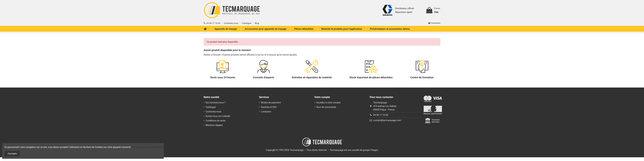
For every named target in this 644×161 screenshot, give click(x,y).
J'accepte (12, 154)
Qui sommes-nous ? (215, 103)
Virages (374, 150)
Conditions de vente (215, 121)
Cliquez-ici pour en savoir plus (147, 147)
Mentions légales (214, 125)
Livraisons (266, 112)
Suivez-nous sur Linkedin (218, 116)
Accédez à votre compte (328, 103)
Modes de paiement (271, 103)
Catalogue (247, 23)
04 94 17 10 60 (381, 115)
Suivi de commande (326, 107)
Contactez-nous (231, 23)
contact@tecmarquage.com (387, 120)
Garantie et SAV (269, 107)
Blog (257, 23)
